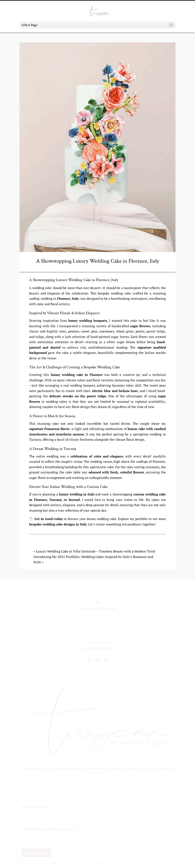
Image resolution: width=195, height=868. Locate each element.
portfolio (141, 519)
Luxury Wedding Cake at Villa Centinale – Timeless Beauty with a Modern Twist (96, 551)
